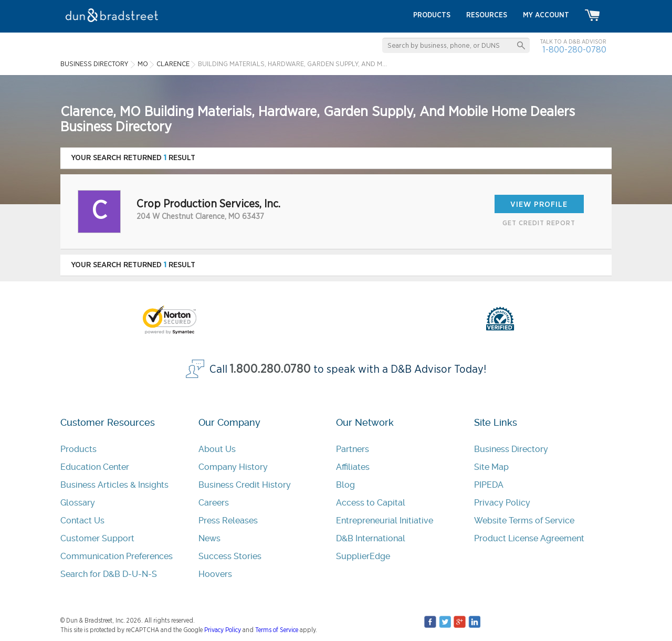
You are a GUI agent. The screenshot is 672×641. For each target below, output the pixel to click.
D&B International (371, 538)
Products (78, 449)
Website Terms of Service (524, 521)
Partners (353, 449)
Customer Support (97, 538)
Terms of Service (277, 630)
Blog (345, 485)
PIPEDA (489, 485)
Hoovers (215, 574)
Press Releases (228, 521)
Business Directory (511, 449)
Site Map (491, 467)
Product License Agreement (529, 538)
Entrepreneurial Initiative (385, 521)
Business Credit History (245, 485)
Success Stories (230, 556)
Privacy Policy (502, 503)
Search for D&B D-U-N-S (109, 574)
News (209, 538)
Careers (214, 503)
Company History (233, 467)
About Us (217, 449)
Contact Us (82, 521)
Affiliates (353, 467)
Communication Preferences (117, 556)
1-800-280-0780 (574, 50)
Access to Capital (371, 503)
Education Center (95, 467)
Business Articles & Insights (114, 485)
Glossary (78, 503)
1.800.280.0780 (270, 369)
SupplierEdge (363, 556)
